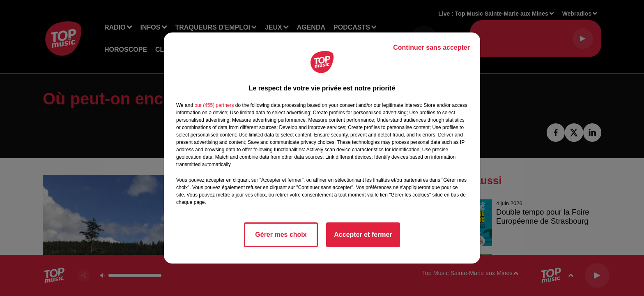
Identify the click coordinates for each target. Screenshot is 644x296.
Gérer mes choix (281, 235)
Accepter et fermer (363, 235)
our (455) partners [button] (214, 105)
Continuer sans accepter (431, 47)
